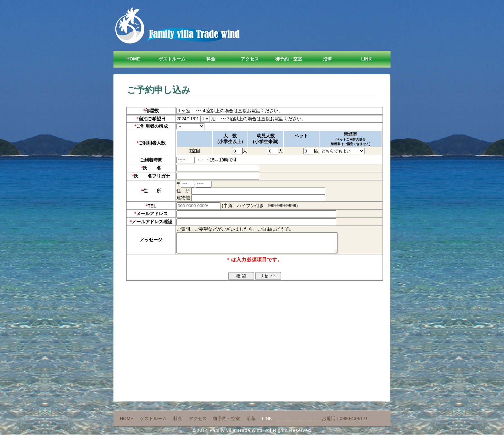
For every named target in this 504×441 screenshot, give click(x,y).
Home (133, 59)
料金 (211, 59)
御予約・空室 (289, 59)
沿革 (328, 59)
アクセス (250, 59)
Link (367, 59)
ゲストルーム (172, 59)
